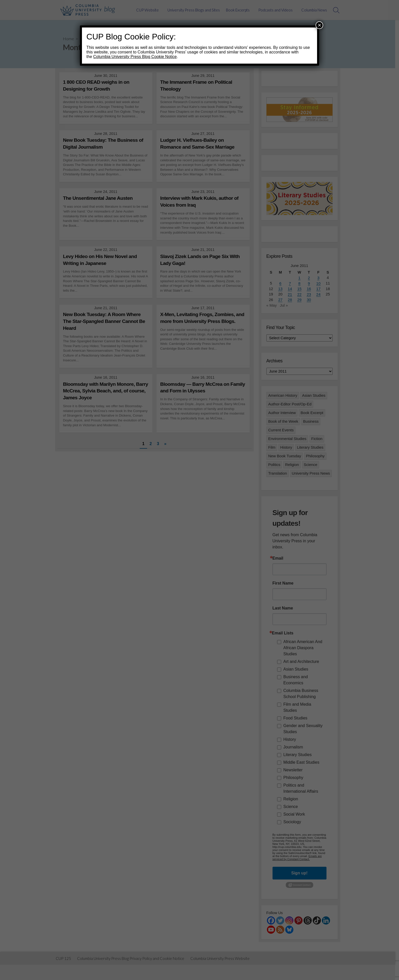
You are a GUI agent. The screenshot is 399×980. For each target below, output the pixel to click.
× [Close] (319, 25)
